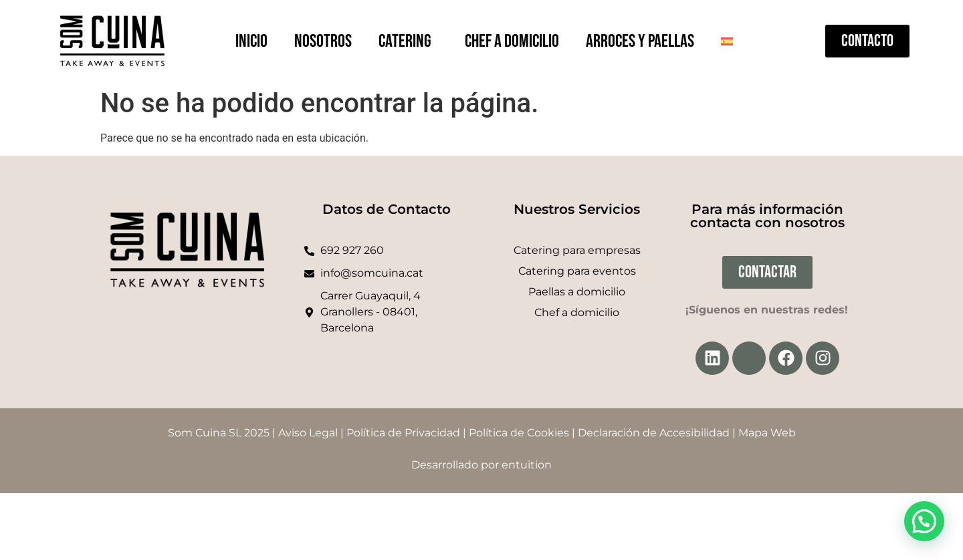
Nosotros (323, 41)
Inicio (251, 41)
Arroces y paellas (640, 41)
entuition (527, 465)
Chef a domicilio (512, 41)
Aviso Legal (308, 433)
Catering (408, 41)
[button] (924, 521)
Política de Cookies (519, 433)
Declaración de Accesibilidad (654, 433)
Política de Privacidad (403, 433)
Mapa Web (767, 433)
